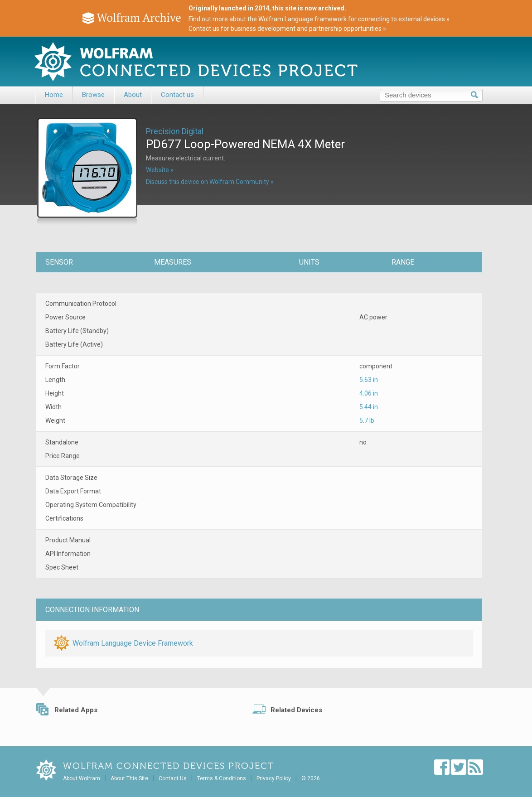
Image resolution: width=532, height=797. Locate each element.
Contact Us (173, 778)
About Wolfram (82, 778)
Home (54, 95)
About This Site (129, 778)
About (133, 95)
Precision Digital (175, 131)
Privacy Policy (274, 778)
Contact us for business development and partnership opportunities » (287, 29)
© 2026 (311, 778)
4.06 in (369, 393)
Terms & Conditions (222, 778)
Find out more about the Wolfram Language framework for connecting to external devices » (319, 19)
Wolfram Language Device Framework (133, 643)
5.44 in (369, 407)
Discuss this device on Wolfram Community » (210, 182)
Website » (160, 170)
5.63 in (369, 380)
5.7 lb (367, 420)
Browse (93, 95)
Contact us (177, 95)
